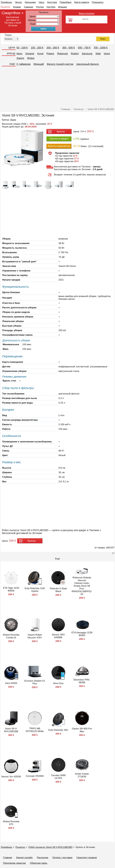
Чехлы (18, 2)
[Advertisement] (57, 87)
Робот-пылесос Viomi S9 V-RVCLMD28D (50, 847)
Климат (17, 7)
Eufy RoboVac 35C (58, 730)
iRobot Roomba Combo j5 (11, 636)
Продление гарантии (14, 863)
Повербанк (65, 2)
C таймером (23, 64)
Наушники (30, 2)
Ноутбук (51, 7)
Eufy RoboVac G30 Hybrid (35, 590)
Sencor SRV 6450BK (58, 636)
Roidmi (75, 54)
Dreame (30, 54)
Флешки (62, 7)
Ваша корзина (87, 13)
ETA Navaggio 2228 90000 (82, 634)
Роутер (40, 7)
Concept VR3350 (35, 776)
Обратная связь (39, 863)
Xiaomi (20, 58)
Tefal (98, 54)
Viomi (107, 54)
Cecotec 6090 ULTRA (58, 777)
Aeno (19, 54)
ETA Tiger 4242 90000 (11, 589)
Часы (41, 2)
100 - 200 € (37, 48)
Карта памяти (82, 2)
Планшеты (98, 2)
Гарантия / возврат (87, 858)
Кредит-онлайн (24, 858)
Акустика (52, 2)
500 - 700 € (84, 48)
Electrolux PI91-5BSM (82, 681)
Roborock (63, 54)
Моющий (39, 64)
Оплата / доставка (62, 858)
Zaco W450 (11, 683)
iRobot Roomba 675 (11, 823)
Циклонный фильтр (88, 64)
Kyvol (40, 54)
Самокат (29, 7)
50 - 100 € (22, 48)
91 (48, 24)
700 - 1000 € (101, 48)
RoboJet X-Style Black (58, 590)
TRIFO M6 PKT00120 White (35, 730)
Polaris (50, 54)
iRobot (31, 58)
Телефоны (6, 2)
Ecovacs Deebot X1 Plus (35, 682)
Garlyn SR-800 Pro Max (82, 730)
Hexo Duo (58, 683)
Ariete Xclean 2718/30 (82, 775)
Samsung (87, 54)
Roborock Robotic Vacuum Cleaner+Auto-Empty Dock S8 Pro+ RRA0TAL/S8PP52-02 (82, 586)
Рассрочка (42, 858)
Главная (8, 858)
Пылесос (5, 7)
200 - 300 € (53, 48)
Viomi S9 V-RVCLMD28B (11, 730)
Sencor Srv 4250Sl (11, 777)
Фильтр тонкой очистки (60, 64)
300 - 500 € (69, 48)
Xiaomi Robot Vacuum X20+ (35, 636)
